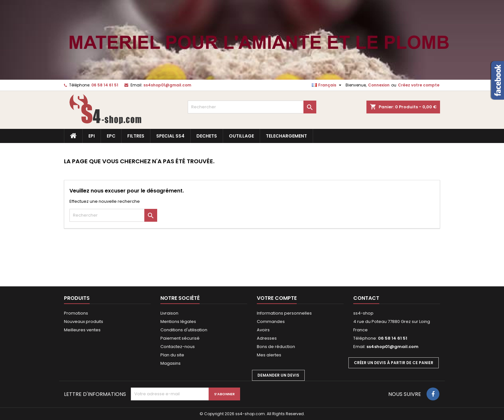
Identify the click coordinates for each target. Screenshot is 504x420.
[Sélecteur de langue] (327, 85)
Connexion (379, 85)
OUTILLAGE (241, 136)
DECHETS (207, 136)
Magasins (171, 363)
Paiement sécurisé (180, 338)
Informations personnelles (284, 313)
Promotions (76, 313)
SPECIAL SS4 (170, 136)
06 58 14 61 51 (105, 85)
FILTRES (136, 136)
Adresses (267, 338)
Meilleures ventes (82, 330)
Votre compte (277, 298)
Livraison (169, 313)
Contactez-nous (178, 347)
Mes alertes (269, 355)
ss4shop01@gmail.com (167, 85)
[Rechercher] (252, 107)
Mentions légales (178, 322)
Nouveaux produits (84, 322)
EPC (111, 136)
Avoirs (263, 330)
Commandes (271, 322)
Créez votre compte (419, 85)
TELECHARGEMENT (286, 136)
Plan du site (172, 355)
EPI (92, 136)
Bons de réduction (276, 347)
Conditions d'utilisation (184, 330)
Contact (366, 298)
